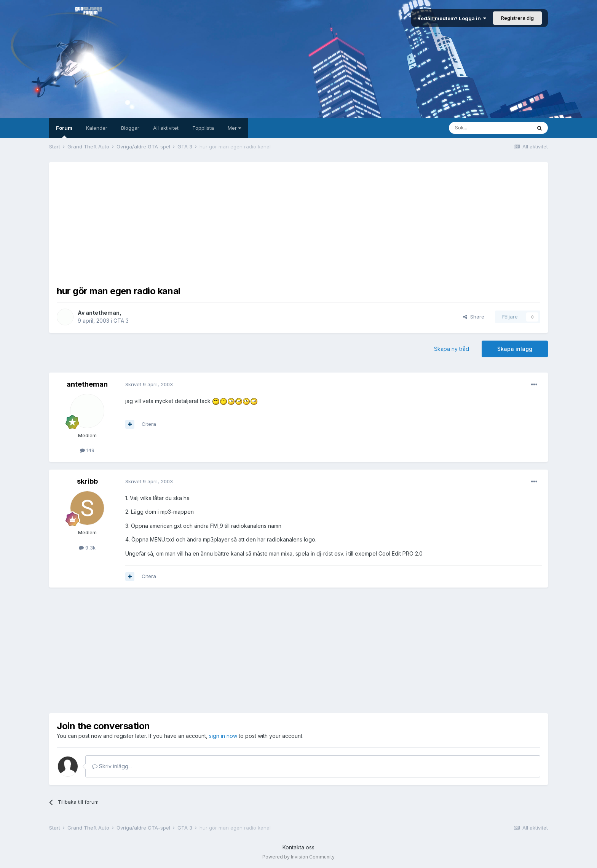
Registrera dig (517, 18)
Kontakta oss (298, 847)
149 (87, 450)
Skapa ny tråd (452, 349)
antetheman (103, 313)
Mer (234, 128)
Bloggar (130, 128)
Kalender (97, 128)
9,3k (87, 548)
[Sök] (490, 128)
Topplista (203, 128)
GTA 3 (121, 321)
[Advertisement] (298, 223)
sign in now (223, 736)
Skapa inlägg (515, 349)
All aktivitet (166, 128)
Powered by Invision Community (298, 857)
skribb (87, 481)
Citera (149, 424)
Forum (64, 131)
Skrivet (149, 384)
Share (474, 317)
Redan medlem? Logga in (452, 18)
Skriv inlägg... (112, 766)
